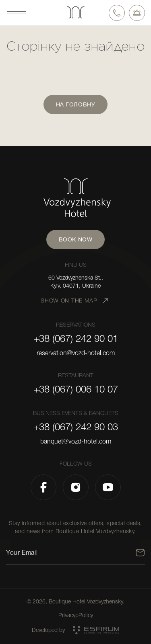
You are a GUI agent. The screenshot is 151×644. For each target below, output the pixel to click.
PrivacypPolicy (76, 615)
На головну (76, 104)
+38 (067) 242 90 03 (76, 427)
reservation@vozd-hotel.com (76, 353)
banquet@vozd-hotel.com (76, 442)
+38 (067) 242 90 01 (76, 339)
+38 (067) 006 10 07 (76, 389)
